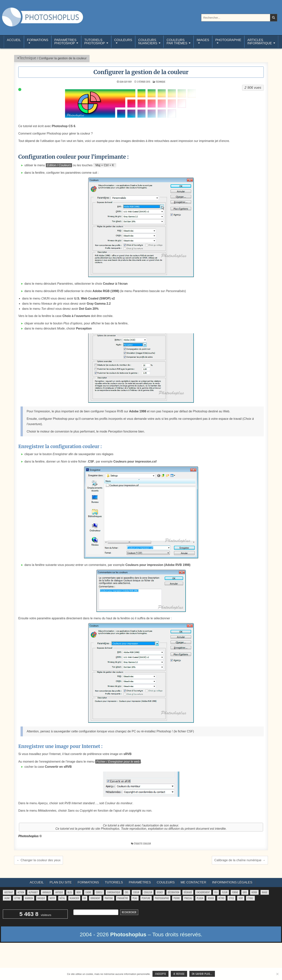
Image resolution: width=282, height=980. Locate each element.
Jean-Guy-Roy (126, 82)
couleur (147, 843)
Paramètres (140, 882)
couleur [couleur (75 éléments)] (148, 892)
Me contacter (193, 882)
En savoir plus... (202, 974)
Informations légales (232, 882)
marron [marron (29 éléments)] (29, 898)
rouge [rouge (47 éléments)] (211, 898)
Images (203, 40)
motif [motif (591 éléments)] (52, 898)
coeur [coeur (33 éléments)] (136, 892)
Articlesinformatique (260, 42)
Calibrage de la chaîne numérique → (240, 860)
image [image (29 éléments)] (265, 892)
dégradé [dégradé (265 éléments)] (188, 892)
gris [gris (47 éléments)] (245, 892)
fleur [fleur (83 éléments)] (225, 892)
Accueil (14, 42)
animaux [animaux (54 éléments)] (46, 892)
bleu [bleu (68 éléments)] (70, 892)
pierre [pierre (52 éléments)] (177, 898)
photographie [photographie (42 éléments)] (162, 898)
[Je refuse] (277, 974)
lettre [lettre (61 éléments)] (17, 898)
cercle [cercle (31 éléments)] (99, 892)
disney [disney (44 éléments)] (160, 892)
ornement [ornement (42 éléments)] (95, 898)
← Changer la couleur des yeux (39, 860)
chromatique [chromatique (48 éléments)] (114, 892)
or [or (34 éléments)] (85, 898)
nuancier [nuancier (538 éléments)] (74, 898)
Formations (38, 40)
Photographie (228, 40)
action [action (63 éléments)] (21, 892)
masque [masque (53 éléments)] (41, 898)
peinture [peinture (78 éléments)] (146, 898)
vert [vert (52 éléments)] (241, 898)
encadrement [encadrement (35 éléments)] (203, 892)
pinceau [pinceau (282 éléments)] (188, 898)
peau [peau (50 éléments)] (135, 898)
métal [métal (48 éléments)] (62, 898)
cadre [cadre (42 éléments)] (88, 892)
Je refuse (179, 974)
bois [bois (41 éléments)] (79, 892)
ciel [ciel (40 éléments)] (127, 892)
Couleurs (123, 40)
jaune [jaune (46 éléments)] (7, 898)
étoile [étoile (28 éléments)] (250, 898)
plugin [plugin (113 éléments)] (200, 898)
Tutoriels (114, 882)
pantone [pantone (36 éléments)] (109, 898)
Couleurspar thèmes (177, 42)
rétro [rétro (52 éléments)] (221, 898)
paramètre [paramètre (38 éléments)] (123, 898)
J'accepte (160, 974)
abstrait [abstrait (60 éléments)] (9, 892)
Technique (28, 58)
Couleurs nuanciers (148, 42)
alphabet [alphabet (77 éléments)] (33, 892)
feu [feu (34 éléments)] (216, 892)
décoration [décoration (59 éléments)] (174, 892)
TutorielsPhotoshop (95, 42)
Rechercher (129, 912)
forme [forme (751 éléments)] (235, 892)
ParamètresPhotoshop (65, 42)
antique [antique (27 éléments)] (59, 892)
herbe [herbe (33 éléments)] (254, 892)
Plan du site (61, 882)
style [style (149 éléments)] (231, 898)
